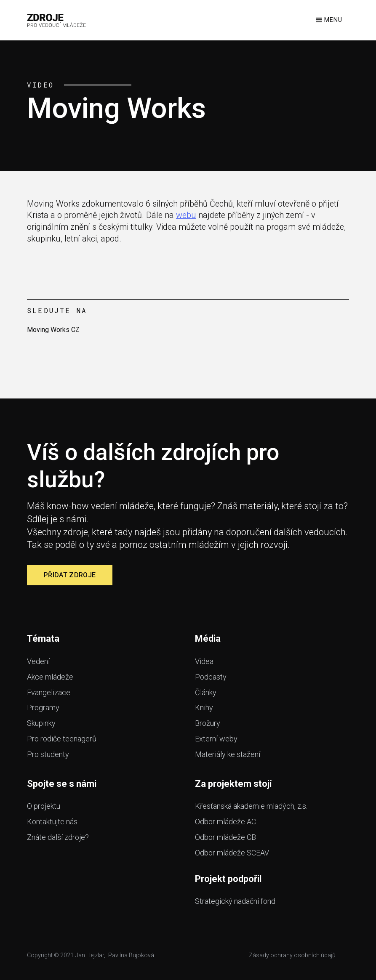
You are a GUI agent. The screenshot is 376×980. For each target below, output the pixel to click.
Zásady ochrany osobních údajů (292, 955)
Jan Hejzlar (90, 955)
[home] (57, 20)
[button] (328, 20)
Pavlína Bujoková (131, 955)
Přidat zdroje (70, 575)
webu (186, 215)
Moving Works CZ (53, 330)
